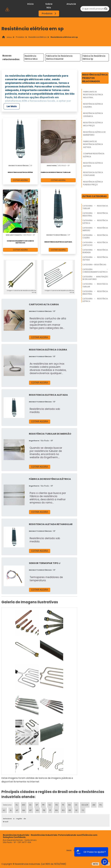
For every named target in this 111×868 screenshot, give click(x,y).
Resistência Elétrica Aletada (93, 164)
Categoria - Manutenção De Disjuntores (95, 278)
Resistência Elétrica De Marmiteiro (94, 133)
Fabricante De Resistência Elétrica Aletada (93, 144)
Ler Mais (12, 106)
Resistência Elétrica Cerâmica (93, 115)
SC (50, 804)
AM (94, 804)
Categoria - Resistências (94, 265)
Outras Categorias (94, 196)
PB (44, 810)
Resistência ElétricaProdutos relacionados (95, 78)
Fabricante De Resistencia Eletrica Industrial (59, 57)
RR (70, 810)
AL (11, 810)
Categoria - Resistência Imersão (95, 229)
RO (63, 810)
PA (100, 804)
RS (57, 804)
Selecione (7, 804)
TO (83, 810)
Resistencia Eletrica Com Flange (93, 174)
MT (31, 810)
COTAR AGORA (20, 180)
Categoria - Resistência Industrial (95, 214)
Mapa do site (102, 850)
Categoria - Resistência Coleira (95, 236)
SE (76, 810)
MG (24, 804)
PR (43, 804)
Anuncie (71, 4)
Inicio (69, 850)
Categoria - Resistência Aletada (95, 258)
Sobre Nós (49, 6)
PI (50, 810)
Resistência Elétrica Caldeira (93, 105)
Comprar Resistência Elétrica (94, 155)
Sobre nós (78, 850)
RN (56, 810)
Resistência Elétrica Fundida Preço (93, 183)
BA (69, 804)
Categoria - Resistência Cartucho (95, 244)
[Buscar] (106, 9)
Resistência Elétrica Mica (31, 57)
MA (24, 810)
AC (4, 810)
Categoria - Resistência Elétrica (95, 222)
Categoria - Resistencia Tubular (95, 207)
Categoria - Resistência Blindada (95, 251)
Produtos (49, 13)
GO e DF (85, 804)
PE (63, 804)
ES (30, 804)
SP (37, 804)
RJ (17, 804)
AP (17, 810)
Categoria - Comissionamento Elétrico (95, 271)
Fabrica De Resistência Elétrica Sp (94, 57)
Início (30, 4)
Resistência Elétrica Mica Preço (93, 124)
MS (37, 810)
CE (76, 804)
